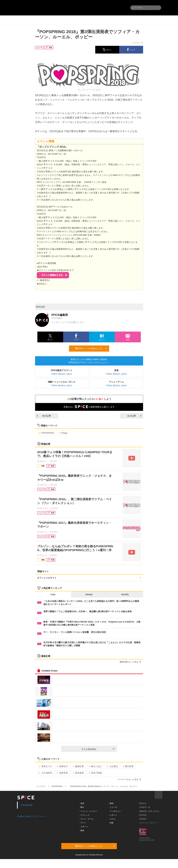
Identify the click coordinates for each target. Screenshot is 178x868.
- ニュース (113, 807)
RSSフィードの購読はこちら (91, 348)
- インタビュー (115, 811)
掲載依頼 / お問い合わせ (149, 811)
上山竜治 (112, 766)
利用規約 (143, 819)
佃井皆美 (62, 773)
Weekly (89, 594)
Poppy (63, 433)
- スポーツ (83, 827)
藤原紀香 (78, 766)
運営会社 (143, 803)
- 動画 (111, 803)
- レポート (113, 815)
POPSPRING (46, 433)
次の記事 (134, 416)
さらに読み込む (98, 749)
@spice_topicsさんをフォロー (32, 816)
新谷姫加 (78, 773)
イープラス (41, 786)
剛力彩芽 (128, 766)
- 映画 (82, 831)
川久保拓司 (45, 773)
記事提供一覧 (145, 807)
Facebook (27, 805)
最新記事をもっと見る (130, 662)
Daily (53, 594)
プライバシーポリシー (148, 823)
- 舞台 (82, 807)
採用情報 (143, 815)
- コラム (112, 819)
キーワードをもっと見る (129, 779)
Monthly (125, 594)
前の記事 (44, 416)
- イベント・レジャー (88, 811)
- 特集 (111, 823)
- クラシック (84, 815)
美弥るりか (45, 766)
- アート (83, 823)
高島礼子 (62, 766)
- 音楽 (82, 803)
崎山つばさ (95, 766)
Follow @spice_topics (62, 374)
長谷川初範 (95, 773)
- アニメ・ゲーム (86, 819)
